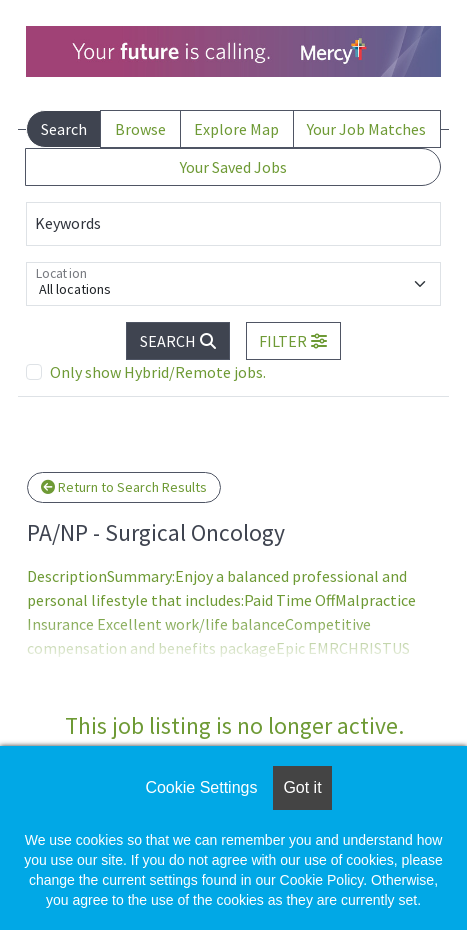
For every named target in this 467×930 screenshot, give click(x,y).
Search (64, 129)
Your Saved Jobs (233, 167)
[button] (294, 341)
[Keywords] (233, 224)
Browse (140, 129)
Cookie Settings (201, 787)
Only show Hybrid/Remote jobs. (158, 372)
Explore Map (236, 129)
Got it (302, 787)
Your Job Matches (366, 129)
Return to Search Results (124, 487)
